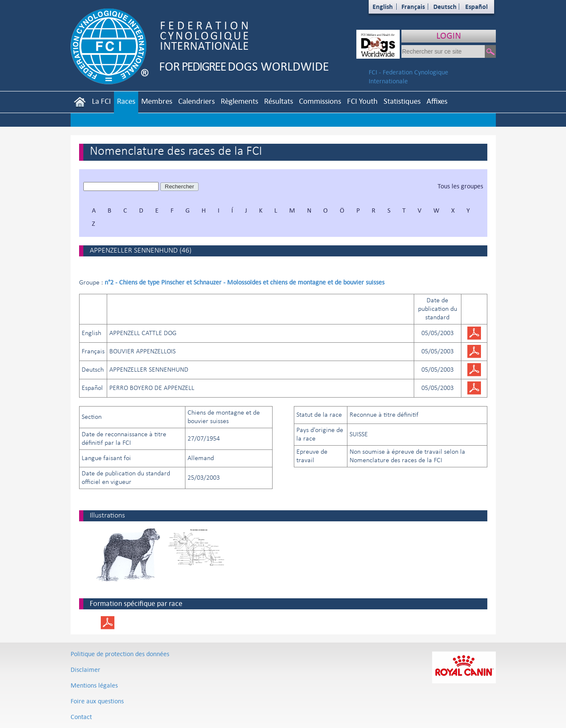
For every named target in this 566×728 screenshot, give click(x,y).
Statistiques (402, 101)
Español (476, 7)
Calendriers (196, 101)
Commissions (320, 101)
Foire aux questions (97, 701)
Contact (81, 717)
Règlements (239, 101)
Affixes (437, 101)
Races (126, 101)
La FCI (101, 101)
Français (413, 7)
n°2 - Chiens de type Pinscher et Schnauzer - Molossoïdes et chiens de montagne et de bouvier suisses (245, 282)
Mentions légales (94, 685)
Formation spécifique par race (136, 603)
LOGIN (449, 36)
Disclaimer (85, 670)
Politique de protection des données (120, 654)
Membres (157, 101)
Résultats (279, 101)
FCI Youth (362, 101)
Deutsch (445, 7)
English (383, 7)
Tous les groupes (460, 186)
